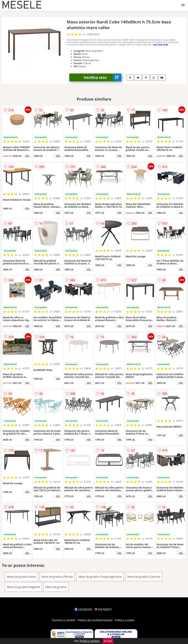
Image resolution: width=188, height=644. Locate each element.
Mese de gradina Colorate (144, 577)
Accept (108, 641)
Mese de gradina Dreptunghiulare (100, 577)
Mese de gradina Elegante (23, 587)
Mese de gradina (56, 587)
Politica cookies (125, 620)
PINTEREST (103, 610)
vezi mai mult (160, 45)
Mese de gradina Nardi (21, 577)
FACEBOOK (83, 610)
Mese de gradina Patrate (57, 577)
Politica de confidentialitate (95, 620)
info (27, 156)
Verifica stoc (103, 77)
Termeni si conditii (63, 620)
